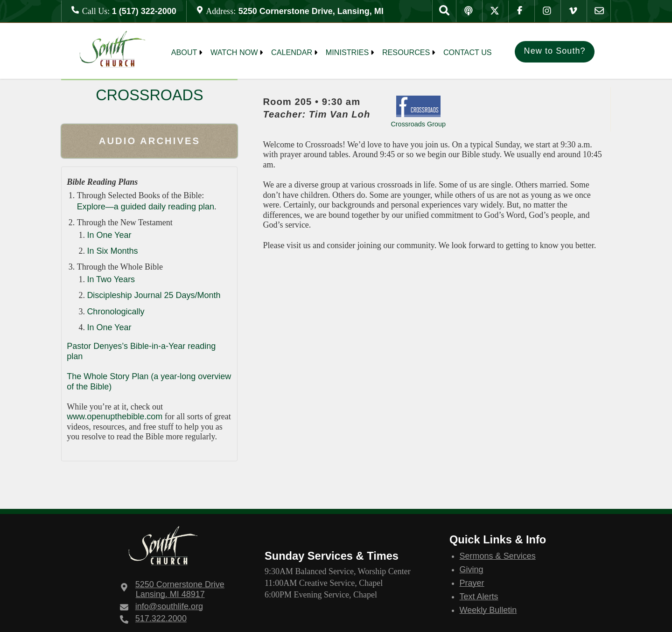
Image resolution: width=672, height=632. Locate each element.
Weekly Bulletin (488, 610)
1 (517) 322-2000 (144, 11)
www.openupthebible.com (115, 417)
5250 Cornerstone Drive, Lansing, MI (311, 11)
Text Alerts (479, 597)
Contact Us (468, 52)
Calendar (292, 52)
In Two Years (111, 279)
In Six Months (112, 251)
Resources (406, 52)
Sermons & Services (498, 556)
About (184, 52)
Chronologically (115, 312)
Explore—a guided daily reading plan (146, 207)
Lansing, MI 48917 (180, 589)
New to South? (555, 51)
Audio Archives (150, 141)
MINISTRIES (347, 52)
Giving (472, 569)
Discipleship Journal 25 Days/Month (154, 295)
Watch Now (234, 52)
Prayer (472, 583)
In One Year (109, 235)
